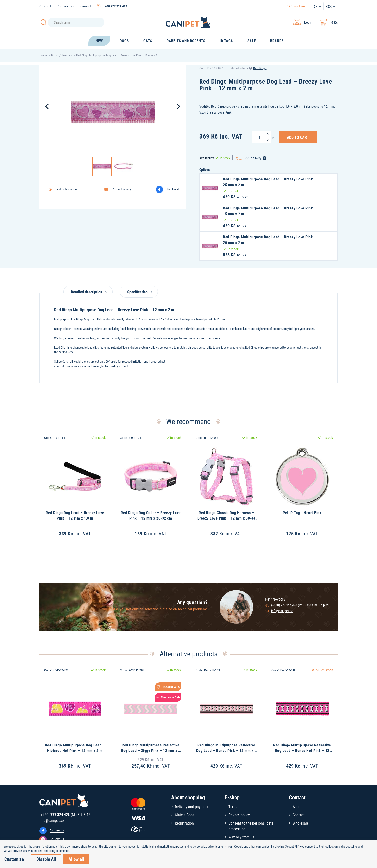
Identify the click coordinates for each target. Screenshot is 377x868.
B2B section (296, 6)
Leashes (67, 55)
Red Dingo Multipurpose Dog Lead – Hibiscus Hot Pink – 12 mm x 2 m (75, 748)
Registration (184, 823)
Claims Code (185, 815)
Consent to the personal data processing (251, 826)
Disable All (46, 859)
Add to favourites (67, 189)
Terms (233, 807)
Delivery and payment (74, 6)
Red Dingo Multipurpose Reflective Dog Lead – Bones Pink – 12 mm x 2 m (226, 750)
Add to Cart (298, 137)
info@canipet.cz (282, 611)
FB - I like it (172, 189)
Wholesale (301, 823)
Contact (45, 6)
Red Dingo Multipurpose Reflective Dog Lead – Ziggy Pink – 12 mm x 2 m (151, 750)
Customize (14, 859)
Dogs (54, 55)
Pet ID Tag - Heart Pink (302, 513)
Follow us (57, 831)
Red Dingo (260, 68)
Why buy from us (241, 837)
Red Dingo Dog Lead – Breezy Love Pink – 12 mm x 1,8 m (75, 515)
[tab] (88, 289)
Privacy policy (239, 815)
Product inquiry (122, 189)
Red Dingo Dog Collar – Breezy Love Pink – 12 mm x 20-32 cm (151, 515)
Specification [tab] (139, 292)
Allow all (76, 859)
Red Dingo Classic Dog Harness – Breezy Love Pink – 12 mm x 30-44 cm (226, 518)
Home (43, 55)
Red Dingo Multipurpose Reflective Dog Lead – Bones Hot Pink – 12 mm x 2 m (302, 750)
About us (299, 807)
